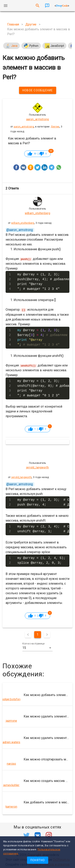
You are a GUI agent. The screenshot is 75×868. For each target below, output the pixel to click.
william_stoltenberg (23, 223)
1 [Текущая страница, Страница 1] (37, 634)
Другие (55, 127)
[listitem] (37, 695)
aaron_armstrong (24, 127)
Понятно (38, 860)
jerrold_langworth (21, 477)
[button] (38, 648)
